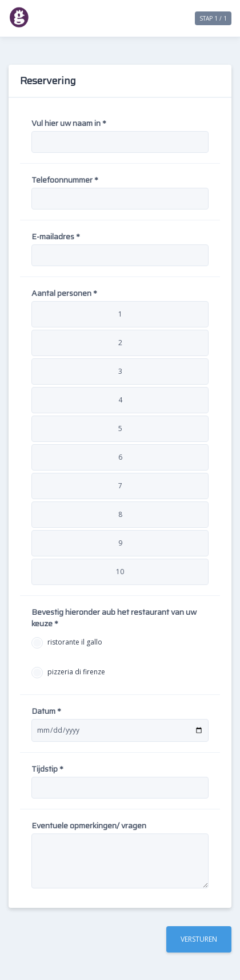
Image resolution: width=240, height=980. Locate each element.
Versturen (199, 939)
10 (120, 572)
